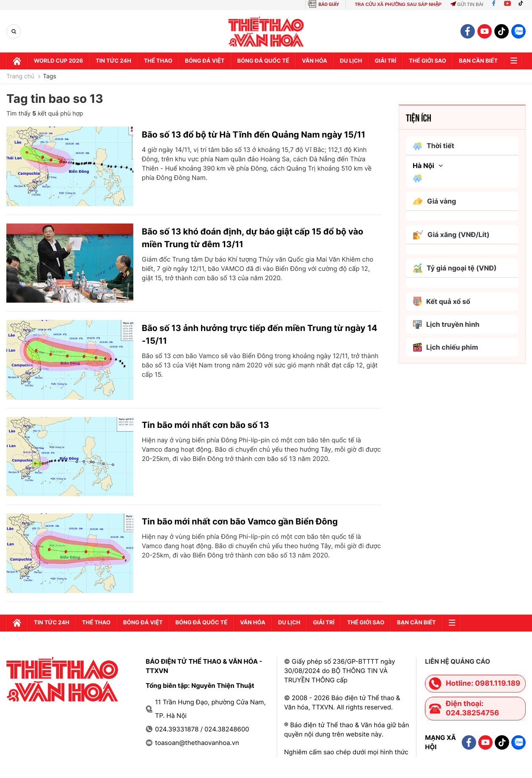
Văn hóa (314, 61)
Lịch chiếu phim (445, 347)
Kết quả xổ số (441, 301)
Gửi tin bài (467, 5)
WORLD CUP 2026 (58, 61)
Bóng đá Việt (205, 61)
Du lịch (351, 61)
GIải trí (385, 61)
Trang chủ (20, 77)
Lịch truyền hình (446, 324)
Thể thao (158, 61)
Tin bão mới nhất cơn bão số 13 (205, 425)
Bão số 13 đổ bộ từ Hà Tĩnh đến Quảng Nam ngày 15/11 (254, 135)
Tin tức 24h (113, 61)
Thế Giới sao (427, 61)
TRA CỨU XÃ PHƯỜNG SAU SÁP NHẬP (398, 5)
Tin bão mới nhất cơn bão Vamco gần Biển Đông (240, 521)
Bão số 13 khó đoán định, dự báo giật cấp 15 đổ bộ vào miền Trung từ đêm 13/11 (252, 238)
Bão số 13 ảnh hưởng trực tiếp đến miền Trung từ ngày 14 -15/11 (259, 334)
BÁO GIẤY (329, 4)
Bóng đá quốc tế (263, 61)
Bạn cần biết (478, 61)
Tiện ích (419, 117)
